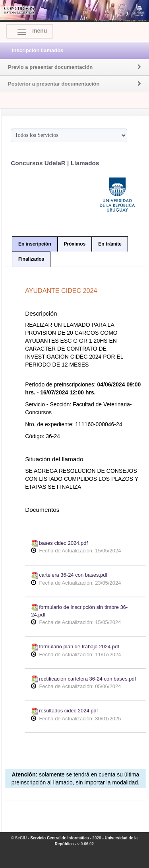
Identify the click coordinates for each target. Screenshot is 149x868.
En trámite (110, 244)
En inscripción (35, 244)
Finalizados (31, 259)
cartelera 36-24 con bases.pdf (69, 575)
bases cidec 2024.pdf (59, 543)
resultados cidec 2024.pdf (64, 711)
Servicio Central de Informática (59, 838)
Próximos (75, 244)
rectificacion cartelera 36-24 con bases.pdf (83, 679)
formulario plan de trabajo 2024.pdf (75, 647)
